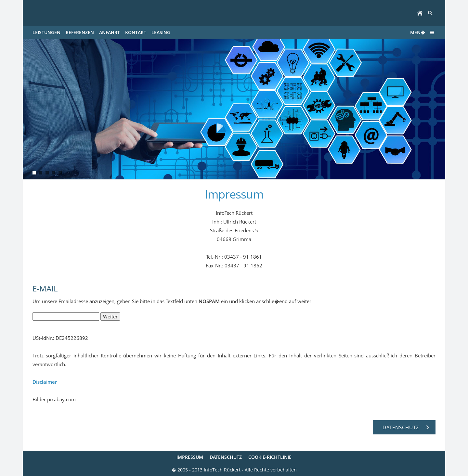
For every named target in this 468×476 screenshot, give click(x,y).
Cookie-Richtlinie (270, 457)
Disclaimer (45, 382)
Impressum (190, 457)
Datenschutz (226, 457)
